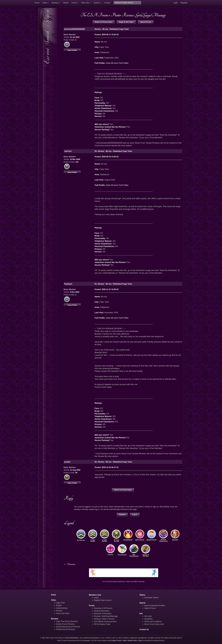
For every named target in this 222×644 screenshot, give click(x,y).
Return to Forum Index (104, 22)
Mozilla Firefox (132, 641)
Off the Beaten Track (102, 624)
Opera (140, 641)
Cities (45, 3)
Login (175, 3)
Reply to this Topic (126, 22)
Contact (107, 3)
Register (184, 3)
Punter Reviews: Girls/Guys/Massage (138, 15)
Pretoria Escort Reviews (66, 629)
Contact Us (144, 630)
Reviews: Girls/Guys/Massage (106, 616)
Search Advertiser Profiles (155, 606)
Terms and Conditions (153, 622)
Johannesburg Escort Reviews (68, 627)
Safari (125, 641)
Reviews (55, 3)
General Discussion (102, 611)
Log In (135, 515)
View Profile (72, 50)
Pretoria (59, 611)
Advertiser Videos (151, 598)
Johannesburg (62, 608)
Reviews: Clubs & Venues (104, 619)
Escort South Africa (72, 638)
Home (37, 3)
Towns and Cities (63, 613)
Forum (74, 3)
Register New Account (103, 600)
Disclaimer (148, 619)
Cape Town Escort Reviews (67, 621)
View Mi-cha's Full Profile (117, 63)
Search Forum (146, 22)
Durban (59, 605)
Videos (66, 3)
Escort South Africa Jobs (154, 624)
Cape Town (60, 603)
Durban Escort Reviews (65, 624)
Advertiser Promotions (103, 614)
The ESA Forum (94, 15)
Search (97, 3)
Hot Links (148, 616)
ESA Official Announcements (105, 622)
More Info (85, 3)
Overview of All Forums (103, 608)
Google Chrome (116, 641)
